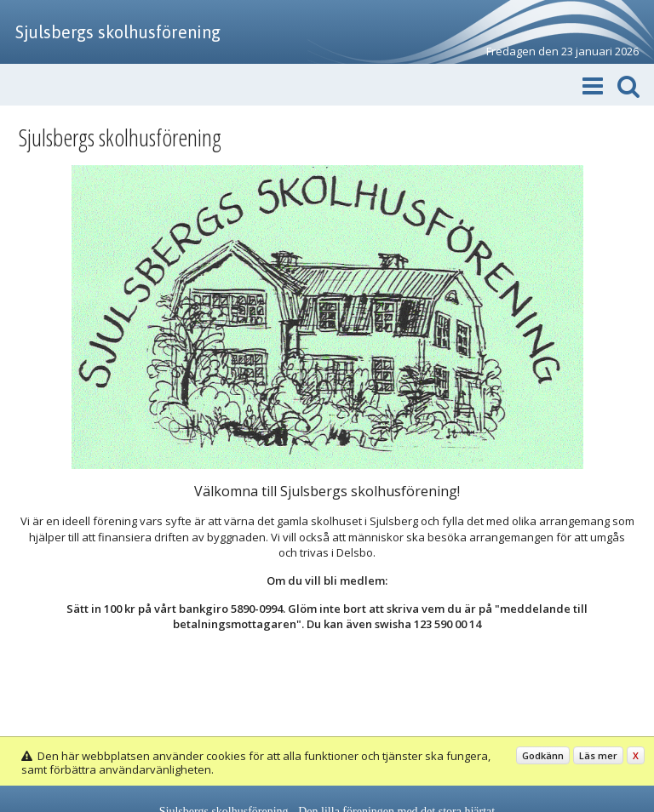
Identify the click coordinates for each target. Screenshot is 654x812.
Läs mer (598, 755)
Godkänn (543, 755)
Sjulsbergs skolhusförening (118, 32)
